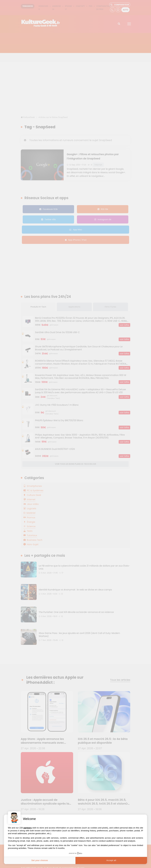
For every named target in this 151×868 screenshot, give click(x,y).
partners (28, 828)
